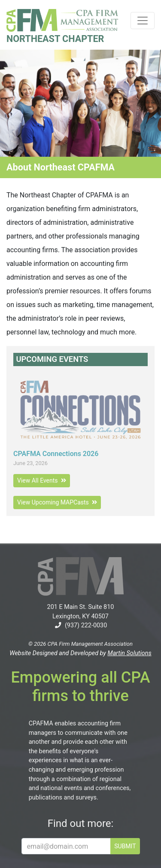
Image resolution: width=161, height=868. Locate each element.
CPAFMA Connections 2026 (56, 454)
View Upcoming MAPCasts (57, 502)
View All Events (42, 480)
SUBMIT (125, 846)
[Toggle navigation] (143, 21)
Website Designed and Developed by (80, 653)
